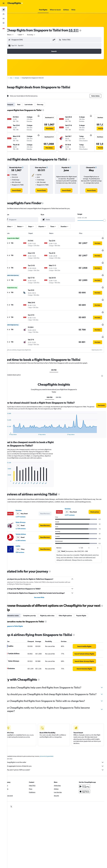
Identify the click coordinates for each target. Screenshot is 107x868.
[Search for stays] (4, 14)
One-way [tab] (46, 105)
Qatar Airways (27, 518)
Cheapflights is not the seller (58, 764)
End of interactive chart (12, 424)
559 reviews (26, 548)
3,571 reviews (27, 512)
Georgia (23, 78)
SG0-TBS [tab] (53, 388)
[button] (4, 3)
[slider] (104, 220)
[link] (22, 190)
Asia (17, 78)
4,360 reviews (27, 536)
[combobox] (38, 35)
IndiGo (24, 542)
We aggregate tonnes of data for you (58, 768)
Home (12, 78)
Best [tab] (25, 105)
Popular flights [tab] (88, 611)
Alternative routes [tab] (19, 611)
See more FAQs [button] (43, 593)
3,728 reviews (27, 524)
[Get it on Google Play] (86, 788)
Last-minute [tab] (35, 105)
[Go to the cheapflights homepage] (15, 3)
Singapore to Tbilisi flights (20, 622)
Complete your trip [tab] (36, 611)
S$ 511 (80, 30)
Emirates (25, 506)
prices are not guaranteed (53, 758)
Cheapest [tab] (16, 105)
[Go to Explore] (4, 23)
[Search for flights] (4, 10)
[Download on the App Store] (86, 793)
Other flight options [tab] (72, 611)
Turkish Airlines (27, 530)
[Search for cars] (4, 18)
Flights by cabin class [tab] (54, 611)
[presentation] (87, 30)
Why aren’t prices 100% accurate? (58, 771)
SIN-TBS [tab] (57, 361)
